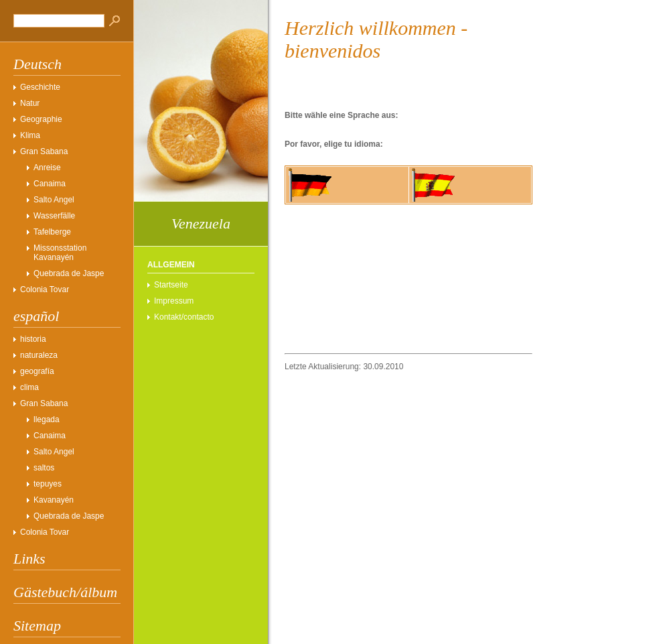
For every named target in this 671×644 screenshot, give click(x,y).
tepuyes (48, 484)
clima (29, 387)
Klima (30, 135)
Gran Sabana (44, 151)
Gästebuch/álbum (65, 592)
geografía (37, 371)
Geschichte (40, 87)
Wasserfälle (54, 216)
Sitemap (37, 626)
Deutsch (38, 64)
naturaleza (39, 355)
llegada (47, 420)
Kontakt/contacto (184, 317)
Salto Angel (54, 200)
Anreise (47, 168)
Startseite (171, 285)
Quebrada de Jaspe (69, 273)
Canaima (50, 184)
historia (33, 339)
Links (29, 559)
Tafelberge (52, 232)
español (36, 316)
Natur (30, 103)
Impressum (174, 301)
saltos (44, 468)
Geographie (41, 119)
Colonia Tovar (45, 289)
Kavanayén (54, 500)
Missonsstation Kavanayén (60, 253)
